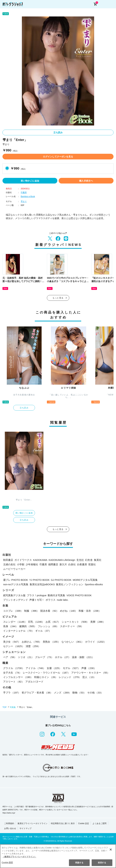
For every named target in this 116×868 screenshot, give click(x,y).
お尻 (53, 622)
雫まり (24, 201)
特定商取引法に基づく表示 (63, 823)
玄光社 (80, 560)
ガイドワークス (23, 560)
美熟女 (51, 642)
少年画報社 (32, 564)
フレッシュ (48, 626)
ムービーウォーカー (14, 569)
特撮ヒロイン (46, 677)
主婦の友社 (9, 564)
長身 (11, 626)
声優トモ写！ (37, 600)
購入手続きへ (86, 181)
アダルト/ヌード (34, 682)
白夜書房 (82, 564)
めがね (69, 611)
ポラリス (51, 600)
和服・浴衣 (90, 611)
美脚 (98, 622)
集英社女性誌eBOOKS (42, 584)
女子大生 (12, 673)
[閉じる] (111, 850)
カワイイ (96, 642)
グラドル (14, 668)
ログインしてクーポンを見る (58, 157)
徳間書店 (53, 564)
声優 (89, 668)
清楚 (33, 646)
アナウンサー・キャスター (90, 673)
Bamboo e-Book (28, 196)
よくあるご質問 (99, 823)
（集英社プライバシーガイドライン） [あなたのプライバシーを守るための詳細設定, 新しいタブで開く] (19, 857)
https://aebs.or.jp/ (9, 813)
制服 (32, 611)
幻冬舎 (89, 560)
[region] (58, 856)
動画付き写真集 (56, 595)
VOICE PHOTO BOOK (79, 595)
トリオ (26, 657)
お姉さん (32, 642)
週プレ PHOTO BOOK (16, 580)
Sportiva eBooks (94, 584)
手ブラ (12, 693)
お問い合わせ (10, 828)
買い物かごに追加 (30, 181)
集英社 (98, 560)
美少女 (12, 642)
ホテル (63, 657)
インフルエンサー (18, 677)
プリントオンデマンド (16, 600)
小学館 (21, 564)
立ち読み (58, 132)
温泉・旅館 (83, 657)
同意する (79, 863)
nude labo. (63, 600)
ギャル (43, 631)
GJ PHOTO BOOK (61, 580)
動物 (79, 693)
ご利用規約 (9, 823)
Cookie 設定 (84, 823)
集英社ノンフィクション (70, 584)
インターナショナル (19, 631)
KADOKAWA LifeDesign (62, 560)
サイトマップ (26, 828)
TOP (4, 707)
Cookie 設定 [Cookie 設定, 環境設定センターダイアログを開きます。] (7, 863)
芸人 (89, 677)
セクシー (14, 646)
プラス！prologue (37, 595)
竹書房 (24, 192)
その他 (95, 693)
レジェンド (70, 677)
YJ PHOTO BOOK (39, 580)
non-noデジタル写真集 (16, 584)
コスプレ (13, 611)
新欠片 (63, 564)
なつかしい (73, 642)
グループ (44, 657)
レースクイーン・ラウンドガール (46, 673)
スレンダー (15, 622)
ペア (10, 657)
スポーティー (72, 626)
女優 (54, 668)
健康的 (28, 626)
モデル (71, 668)
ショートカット (75, 622)
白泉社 (72, 564)
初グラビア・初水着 (37, 693)
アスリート (14, 682)
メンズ (62, 693)
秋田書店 (8, 560)
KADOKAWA (40, 560)
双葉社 (92, 564)
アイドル (36, 668)
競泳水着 (49, 611)
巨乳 (36, 622)
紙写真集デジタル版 (14, 595)
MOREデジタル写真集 (85, 580)
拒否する (102, 863)
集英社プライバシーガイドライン (32, 823)
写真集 (13, 707)
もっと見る (58, 298)
